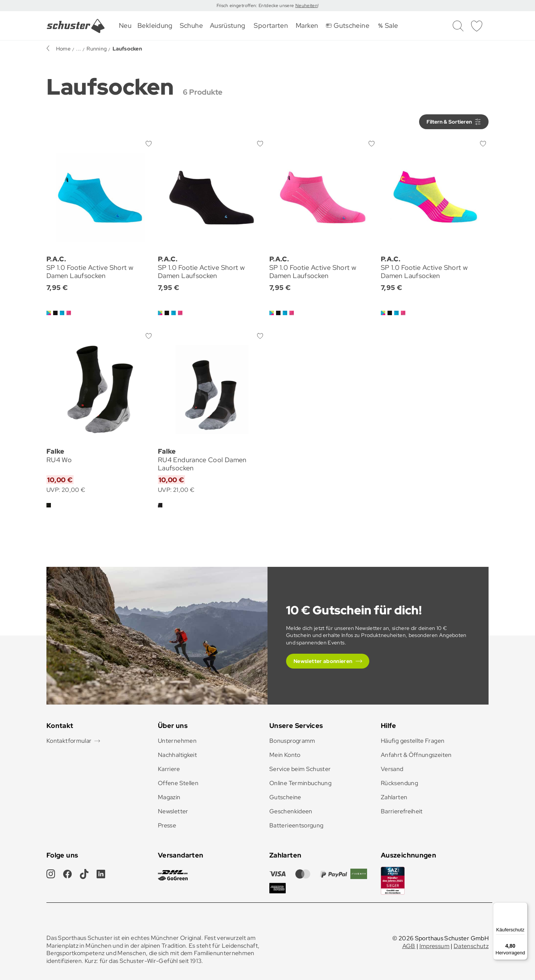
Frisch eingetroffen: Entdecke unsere (256, 6)
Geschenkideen (291, 811)
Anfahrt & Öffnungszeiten (416, 755)
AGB (409, 946)
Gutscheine (285, 797)
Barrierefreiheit (402, 811)
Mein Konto (285, 755)
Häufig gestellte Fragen (413, 741)
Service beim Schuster (300, 769)
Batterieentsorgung (296, 825)
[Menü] (523, 907)
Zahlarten (394, 797)
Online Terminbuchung (300, 783)
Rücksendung (399, 783)
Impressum (435, 946)
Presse (167, 825)
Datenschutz (471, 946)
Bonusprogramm (292, 741)
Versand (392, 769)
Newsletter (173, 811)
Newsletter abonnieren (323, 661)
